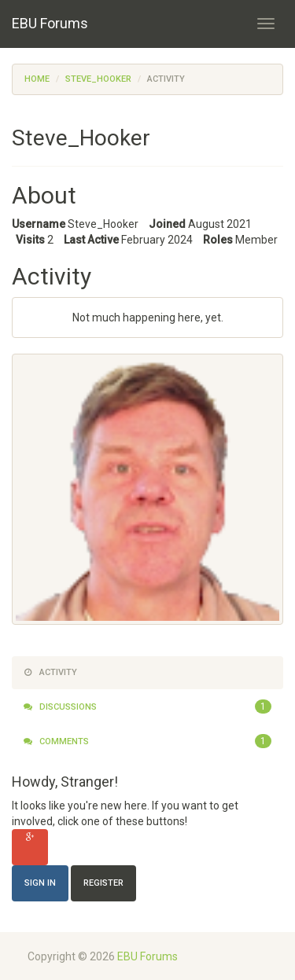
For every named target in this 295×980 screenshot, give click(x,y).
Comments (147, 742)
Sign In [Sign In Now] (40, 883)
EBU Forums (50, 23)
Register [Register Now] (103, 883)
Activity (50, 672)
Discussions (147, 707)
